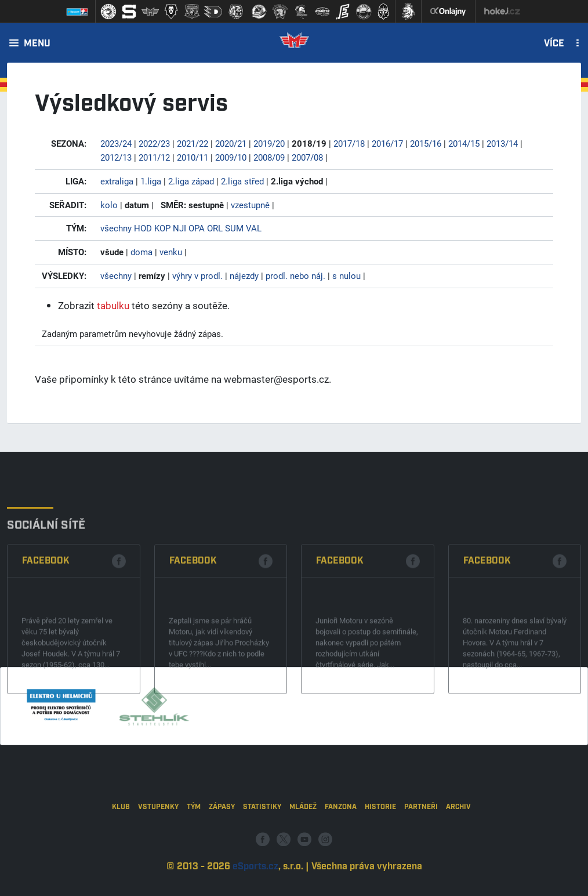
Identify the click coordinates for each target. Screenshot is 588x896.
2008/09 (269, 157)
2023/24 (116, 143)
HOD (143, 228)
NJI (179, 228)
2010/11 (193, 157)
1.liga (151, 181)
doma (141, 252)
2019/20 (269, 143)
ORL (215, 228)
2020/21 (231, 143)
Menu (37, 44)
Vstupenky (158, 845)
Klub (121, 845)
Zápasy (222, 845)
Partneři (421, 845)
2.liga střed (242, 181)
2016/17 (387, 143)
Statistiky (262, 845)
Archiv (458, 845)
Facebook (46, 617)
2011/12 (154, 157)
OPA (197, 228)
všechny (116, 228)
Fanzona (341, 845)
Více (554, 44)
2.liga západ (191, 181)
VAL (254, 228)
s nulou (346, 275)
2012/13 (116, 157)
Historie (380, 845)
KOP (162, 228)
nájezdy (244, 275)
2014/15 (464, 143)
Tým (194, 845)
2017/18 (349, 143)
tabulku (113, 305)
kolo (109, 205)
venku (171, 252)
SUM (234, 228)
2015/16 (426, 143)
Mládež (303, 845)
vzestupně (250, 205)
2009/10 (231, 157)
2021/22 (193, 143)
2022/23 (154, 143)
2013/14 (502, 143)
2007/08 (307, 157)
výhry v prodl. (197, 275)
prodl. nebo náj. (295, 275)
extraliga (117, 181)
